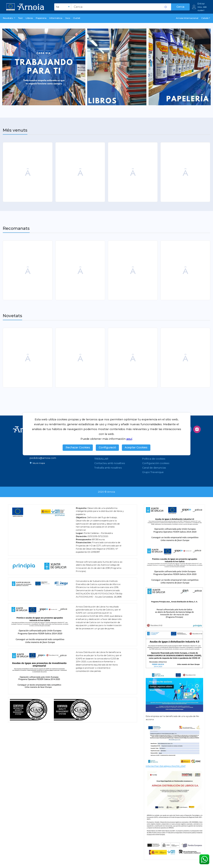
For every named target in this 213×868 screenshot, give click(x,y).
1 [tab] (107, 102)
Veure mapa (37, 463)
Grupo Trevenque (153, 472)
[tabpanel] (106, 67)
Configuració (107, 447)
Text (20, 18)
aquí (129, 439)
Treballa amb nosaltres (108, 468)
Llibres (29, 18)
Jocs (68, 18)
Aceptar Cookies (136, 447)
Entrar (201, 4)
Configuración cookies (156, 463)
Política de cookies (154, 459)
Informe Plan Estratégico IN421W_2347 (166, 766)
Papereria (41, 18)
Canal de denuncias (154, 468)
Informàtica (56, 18)
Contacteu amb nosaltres (110, 463)
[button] (9, 18)
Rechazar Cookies (78, 447)
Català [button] (205, 18)
